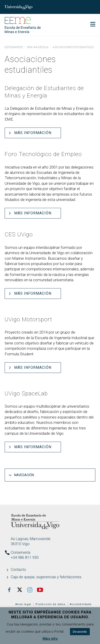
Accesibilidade (81, 604)
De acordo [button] (80, 632)
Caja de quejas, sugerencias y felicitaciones (46, 577)
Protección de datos (50, 604)
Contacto (18, 570)
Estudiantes (14, 47)
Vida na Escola (38, 47)
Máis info (50, 639)
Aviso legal (23, 604)
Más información (33, 133)
